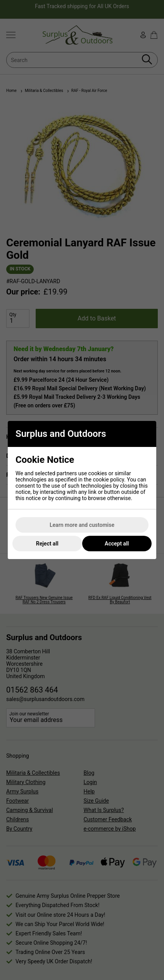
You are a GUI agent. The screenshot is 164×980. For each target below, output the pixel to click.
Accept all (117, 544)
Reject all (47, 544)
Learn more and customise (82, 525)
